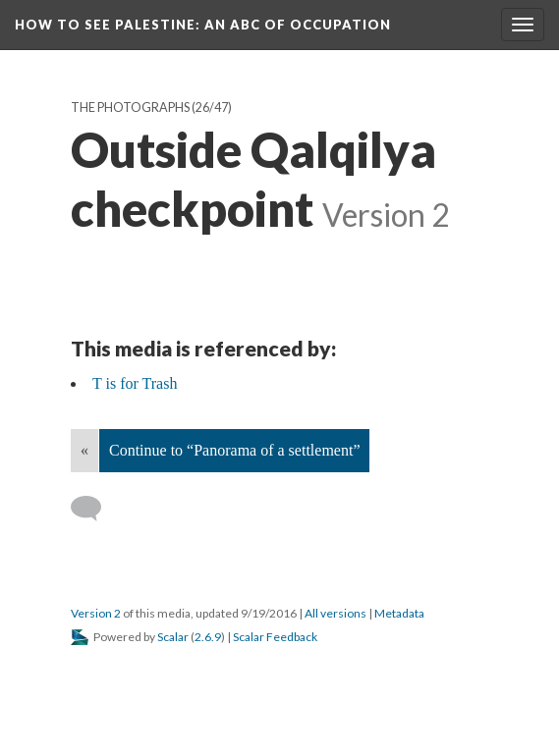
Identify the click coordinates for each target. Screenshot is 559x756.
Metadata (399, 613)
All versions (335, 613)
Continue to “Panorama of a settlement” (234, 450)
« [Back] (84, 450)
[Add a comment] (95, 509)
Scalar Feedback (275, 637)
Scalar (173, 637)
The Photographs (130, 108)
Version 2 (96, 613)
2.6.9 (208, 637)
